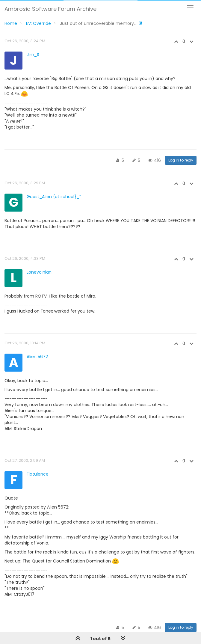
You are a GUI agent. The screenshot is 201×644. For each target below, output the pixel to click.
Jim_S (33, 55)
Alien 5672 (37, 357)
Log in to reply (181, 160)
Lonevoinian (39, 272)
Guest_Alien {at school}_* (54, 197)
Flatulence (38, 474)
